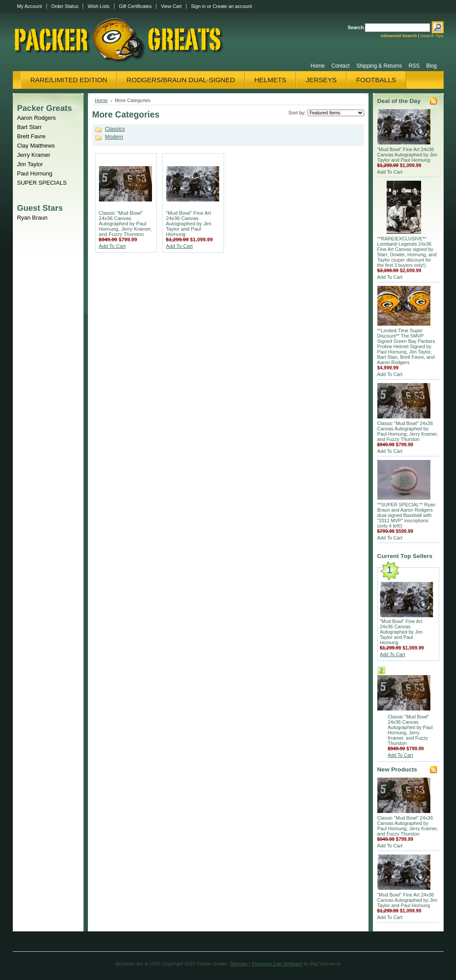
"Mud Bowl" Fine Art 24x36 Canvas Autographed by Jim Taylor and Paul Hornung (189, 224)
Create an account (232, 6)
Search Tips (432, 36)
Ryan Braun (32, 218)
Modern (114, 137)
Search (356, 27)
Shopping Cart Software (277, 964)
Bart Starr (30, 127)
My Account (30, 6)
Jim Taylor (30, 164)
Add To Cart (112, 246)
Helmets (271, 80)
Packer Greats (45, 108)
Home (101, 100)
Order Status (65, 6)
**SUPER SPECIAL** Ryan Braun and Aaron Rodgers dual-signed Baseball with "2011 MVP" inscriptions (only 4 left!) (407, 515)
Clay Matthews (36, 146)
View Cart (171, 6)
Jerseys (321, 80)
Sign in (198, 6)
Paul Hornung (35, 173)
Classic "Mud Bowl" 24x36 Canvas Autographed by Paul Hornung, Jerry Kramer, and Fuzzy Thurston (125, 224)
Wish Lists (99, 6)
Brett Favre (32, 136)
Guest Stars (40, 208)
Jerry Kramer (34, 155)
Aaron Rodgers (37, 118)
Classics (115, 129)
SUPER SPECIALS (42, 183)
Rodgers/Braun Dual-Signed (181, 80)
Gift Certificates (135, 6)
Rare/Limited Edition (69, 80)
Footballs (376, 80)
